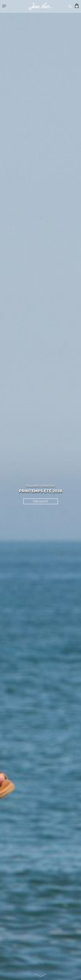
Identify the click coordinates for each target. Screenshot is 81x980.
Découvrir (41, 501)
